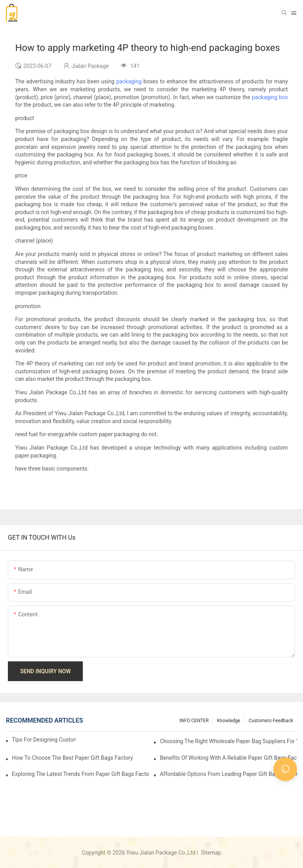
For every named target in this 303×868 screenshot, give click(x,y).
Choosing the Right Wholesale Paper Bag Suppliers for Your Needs (228, 741)
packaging (129, 81)
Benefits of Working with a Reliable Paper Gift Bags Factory (228, 758)
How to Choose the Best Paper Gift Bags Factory (72, 758)
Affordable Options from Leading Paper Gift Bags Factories (228, 774)
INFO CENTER (194, 721)
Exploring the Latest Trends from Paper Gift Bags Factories (80, 774)
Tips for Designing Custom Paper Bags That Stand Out (44, 740)
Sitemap (210, 853)
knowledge (229, 721)
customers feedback (271, 721)
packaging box (270, 97)
